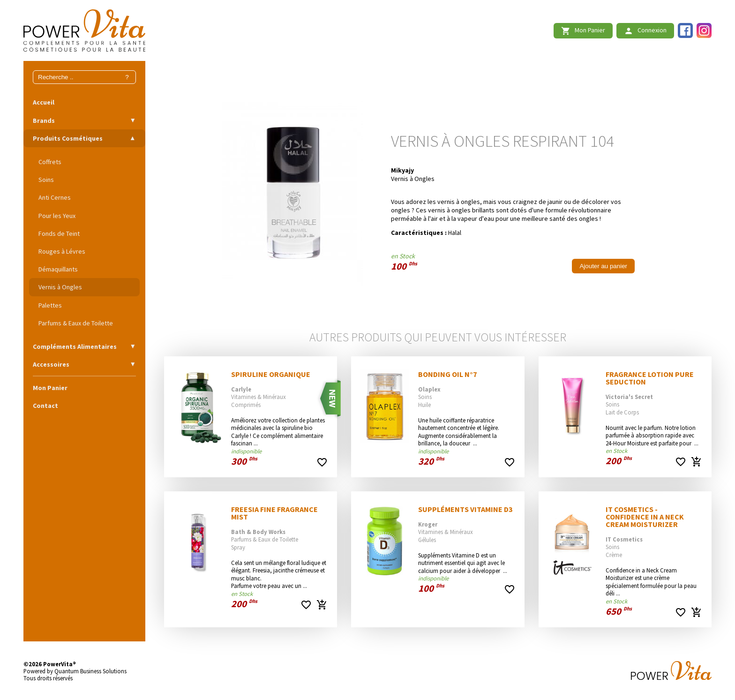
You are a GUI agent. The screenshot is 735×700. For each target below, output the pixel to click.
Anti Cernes (55, 197)
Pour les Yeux (57, 216)
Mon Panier (50, 388)
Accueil (44, 102)
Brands (44, 120)
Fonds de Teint (59, 233)
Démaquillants (58, 269)
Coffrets (50, 162)
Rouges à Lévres (62, 251)
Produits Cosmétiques (68, 138)
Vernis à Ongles (60, 287)
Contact (45, 406)
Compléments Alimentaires (75, 346)
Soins (46, 180)
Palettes (50, 305)
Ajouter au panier (603, 266)
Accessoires (51, 364)
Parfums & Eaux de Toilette (76, 323)
